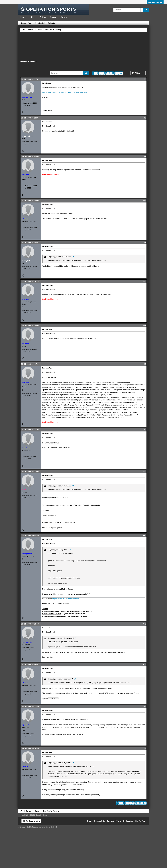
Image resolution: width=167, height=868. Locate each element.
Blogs (33, 17)
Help (89, 821)
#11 (145, 535)
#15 (144, 749)
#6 (145, 281)
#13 (144, 665)
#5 (145, 243)
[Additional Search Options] (142, 10)
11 (107, 73)
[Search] (128, 10)
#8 (145, 364)
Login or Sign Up (155, 2)
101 (113, 73)
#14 (144, 707)
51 (109, 73)
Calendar (52, 23)
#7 (145, 325)
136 (116, 73)
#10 (144, 472)
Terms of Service (125, 821)
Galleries (64, 17)
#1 (145, 79)
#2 (145, 118)
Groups (53, 17)
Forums (23, 17)
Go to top (140, 821)
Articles (43, 17)
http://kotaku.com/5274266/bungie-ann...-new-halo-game (65, 92)
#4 (145, 201)
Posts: (24, 105)
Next (121, 73)
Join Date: (25, 103)
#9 (145, 430)
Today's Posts (27, 23)
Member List (40, 23)
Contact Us (99, 821)
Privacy (111, 821)
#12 (144, 624)
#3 (145, 156)
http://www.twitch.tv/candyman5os (66, 599)
